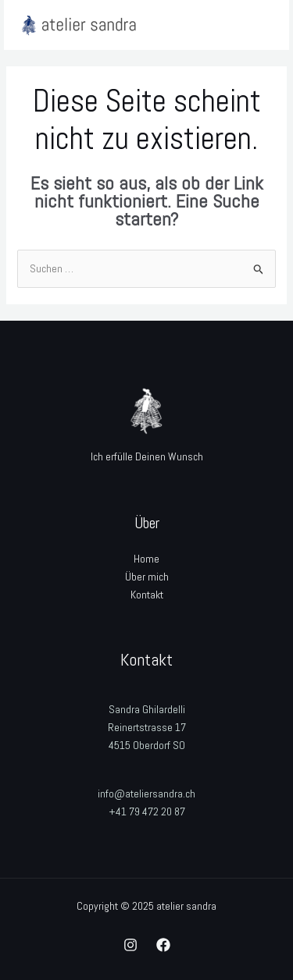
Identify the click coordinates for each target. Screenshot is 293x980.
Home (146, 559)
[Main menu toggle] (257, 25)
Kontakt (147, 595)
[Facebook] (163, 945)
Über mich (147, 577)
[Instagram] (130, 945)
